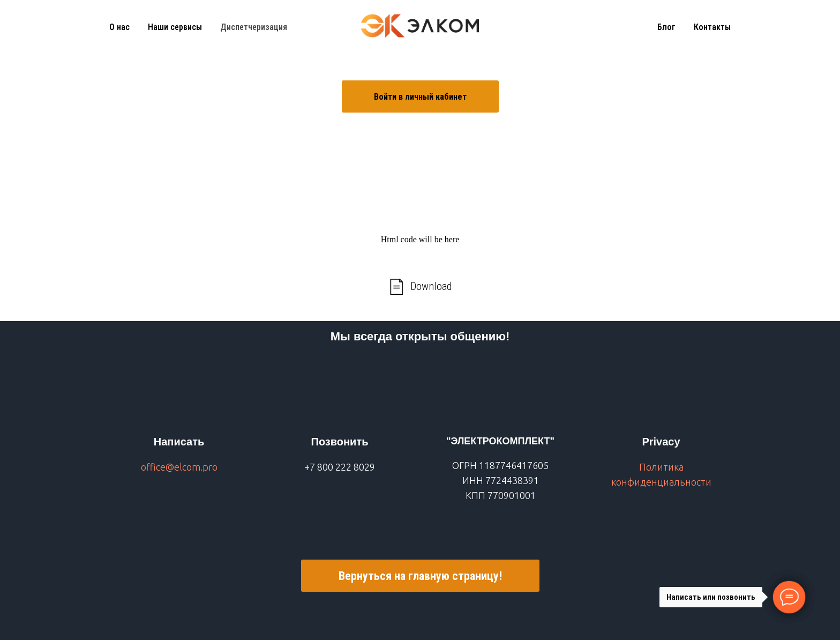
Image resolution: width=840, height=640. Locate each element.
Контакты (712, 27)
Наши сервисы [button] (175, 27)
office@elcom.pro (179, 467)
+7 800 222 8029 (340, 467)
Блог (666, 27)
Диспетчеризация (254, 27)
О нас (119, 27)
